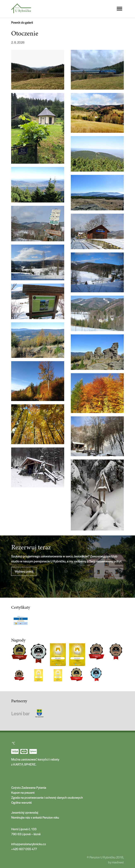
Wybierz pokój (24, 571)
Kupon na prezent (23, 792)
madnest (118, 862)
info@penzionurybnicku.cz (29, 844)
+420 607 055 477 (24, 849)
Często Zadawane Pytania (29, 787)
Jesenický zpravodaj (25, 812)
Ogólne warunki (21, 802)
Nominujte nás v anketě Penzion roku (35, 817)
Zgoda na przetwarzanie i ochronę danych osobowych (47, 797)
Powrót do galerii (22, 22)
